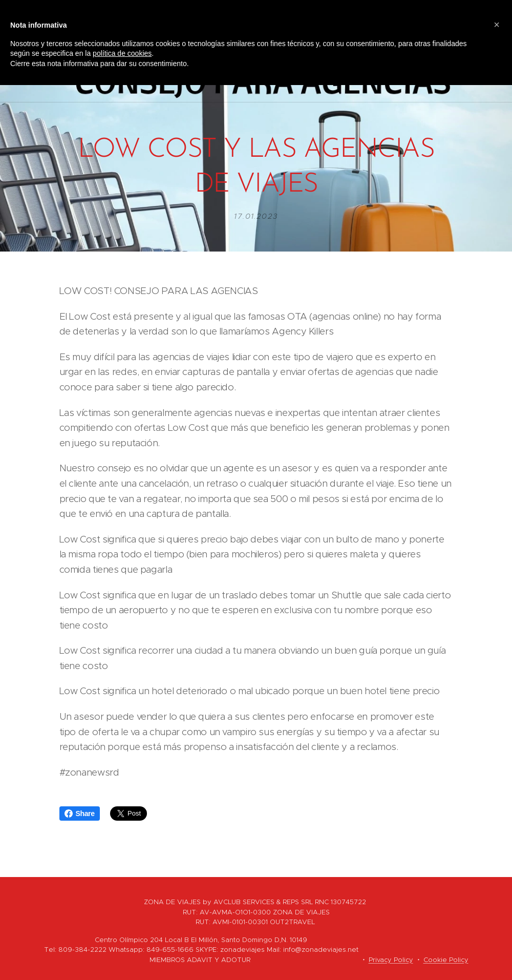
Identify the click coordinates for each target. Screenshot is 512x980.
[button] (497, 25)
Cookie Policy (446, 960)
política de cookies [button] (122, 53)
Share (80, 814)
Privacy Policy (391, 960)
